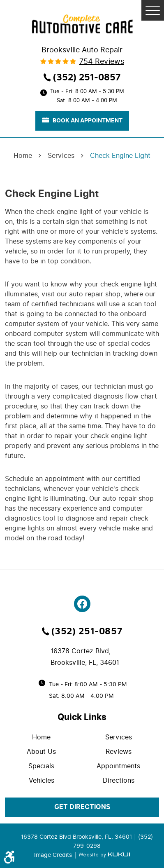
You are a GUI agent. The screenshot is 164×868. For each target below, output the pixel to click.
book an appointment (82, 120)
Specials (41, 766)
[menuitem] (44, 737)
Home (23, 156)
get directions (82, 807)
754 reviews (102, 61)
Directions (119, 780)
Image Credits (54, 855)
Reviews (119, 752)
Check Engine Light (120, 156)
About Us (41, 752)
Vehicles (42, 780)
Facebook (82, 604)
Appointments (118, 766)
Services (61, 156)
